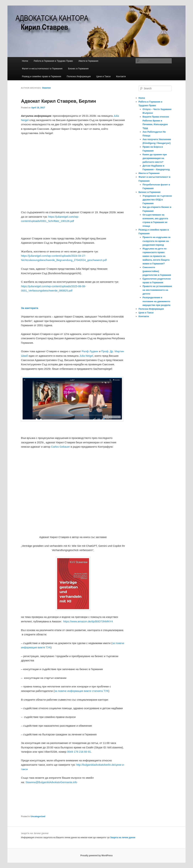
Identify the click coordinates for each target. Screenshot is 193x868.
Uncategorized (38, 816)
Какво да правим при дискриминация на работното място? (155, 158)
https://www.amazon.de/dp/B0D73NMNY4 (88, 621)
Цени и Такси (103, 76)
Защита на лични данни (123, 838)
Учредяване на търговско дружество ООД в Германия (157, 200)
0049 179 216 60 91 (79, 752)
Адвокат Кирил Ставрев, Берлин (58, 101)
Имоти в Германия (88, 61)
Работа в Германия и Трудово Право (53, 61)
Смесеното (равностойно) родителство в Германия (157, 271)
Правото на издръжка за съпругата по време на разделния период (157, 241)
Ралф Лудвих (90, 351)
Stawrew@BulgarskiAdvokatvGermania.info (51, 782)
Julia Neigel (86, 356)
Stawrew (46, 88)
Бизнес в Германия (78, 69)
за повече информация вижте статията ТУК (81, 691)
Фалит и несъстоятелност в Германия (42, 69)
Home (25, 61)
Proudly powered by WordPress (96, 856)
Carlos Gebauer (61, 447)
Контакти (121, 76)
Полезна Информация (79, 76)
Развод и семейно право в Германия (41, 76)
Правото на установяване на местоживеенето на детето (157, 290)
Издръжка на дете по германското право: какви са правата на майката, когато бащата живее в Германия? (156, 256)
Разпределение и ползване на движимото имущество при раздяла (157, 301)
